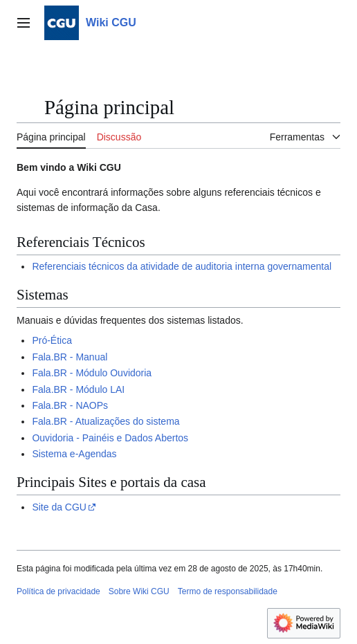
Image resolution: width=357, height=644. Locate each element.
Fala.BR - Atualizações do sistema (106, 421)
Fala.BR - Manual (70, 357)
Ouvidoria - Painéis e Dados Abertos (110, 438)
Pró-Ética (52, 340)
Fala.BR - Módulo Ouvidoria (92, 373)
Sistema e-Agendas (74, 454)
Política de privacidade (58, 591)
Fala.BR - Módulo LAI (78, 389)
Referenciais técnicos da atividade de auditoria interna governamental (182, 266)
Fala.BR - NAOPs (70, 405)
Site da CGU (59, 507)
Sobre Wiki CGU (139, 591)
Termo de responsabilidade (228, 591)
